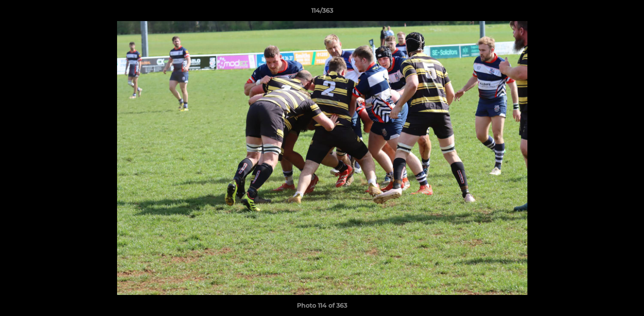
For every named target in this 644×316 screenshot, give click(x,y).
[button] (628, 13)
